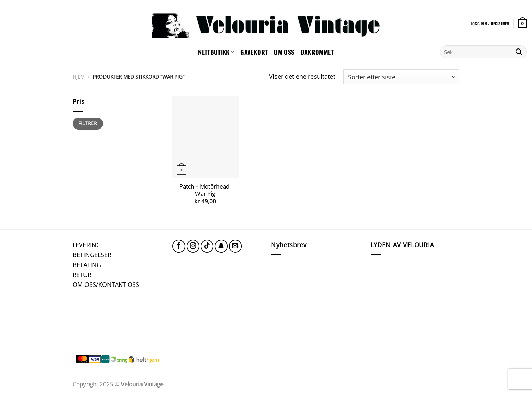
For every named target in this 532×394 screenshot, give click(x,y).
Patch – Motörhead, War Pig (205, 190)
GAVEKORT (254, 52)
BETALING (87, 265)
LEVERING (87, 245)
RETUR (82, 274)
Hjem (79, 77)
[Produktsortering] (401, 77)
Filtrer (88, 123)
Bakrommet (317, 52)
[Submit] (519, 52)
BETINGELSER (92, 254)
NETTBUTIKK (216, 52)
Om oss (284, 52)
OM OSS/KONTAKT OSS (106, 284)
